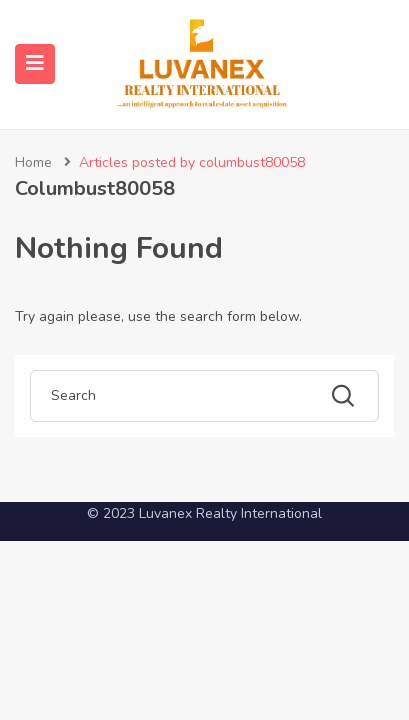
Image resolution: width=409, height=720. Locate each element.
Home (33, 162)
